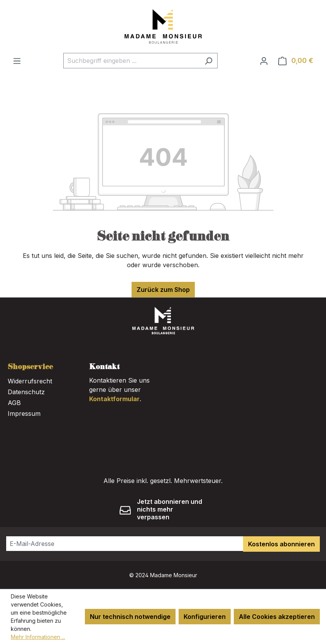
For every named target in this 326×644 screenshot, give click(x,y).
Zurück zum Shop (163, 290)
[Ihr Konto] (264, 61)
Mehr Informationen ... (38, 637)
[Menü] (17, 61)
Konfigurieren (205, 617)
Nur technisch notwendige (130, 617)
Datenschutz (26, 392)
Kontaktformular (114, 399)
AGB (14, 403)
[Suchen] (209, 61)
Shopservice (30, 367)
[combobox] (132, 61)
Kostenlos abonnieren (281, 544)
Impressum (24, 414)
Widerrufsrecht (30, 381)
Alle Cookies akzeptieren (277, 617)
